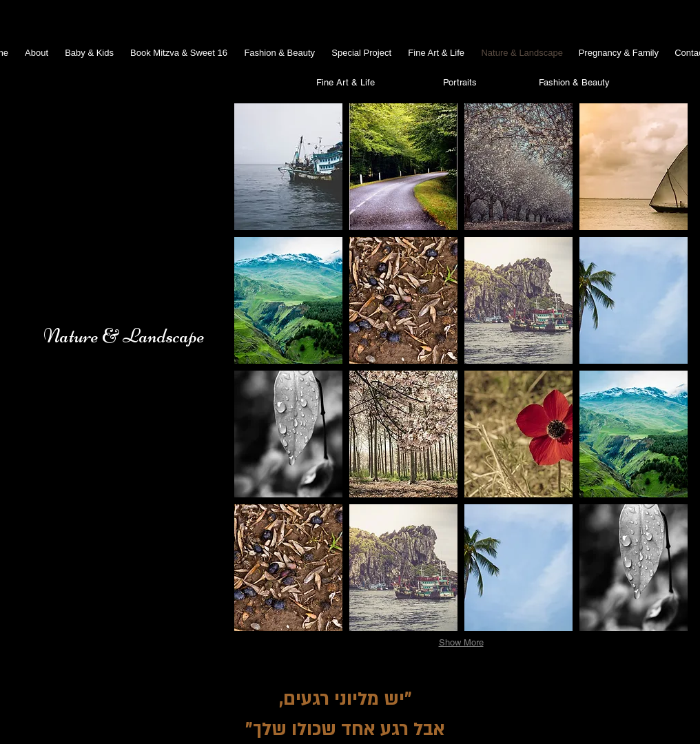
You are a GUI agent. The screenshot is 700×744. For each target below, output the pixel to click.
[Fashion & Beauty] (574, 83)
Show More (461, 642)
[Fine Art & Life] (345, 83)
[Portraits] (460, 83)
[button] (288, 167)
